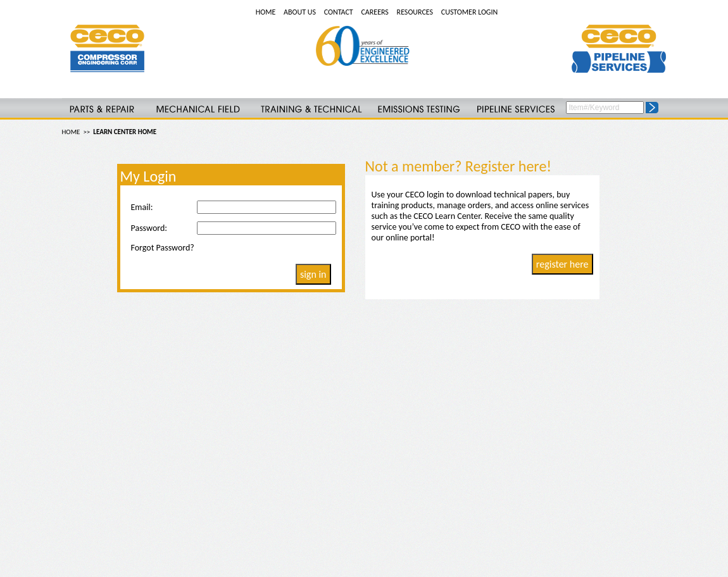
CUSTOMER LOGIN (469, 12)
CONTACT (339, 12)
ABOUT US (300, 12)
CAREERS (374, 12)
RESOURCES (415, 12)
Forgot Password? (163, 248)
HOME (266, 12)
